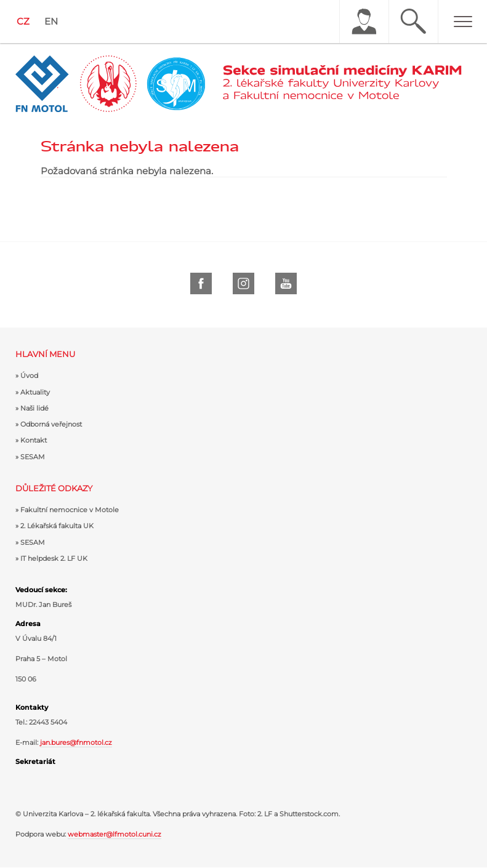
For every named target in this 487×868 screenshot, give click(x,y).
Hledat (413, 22)
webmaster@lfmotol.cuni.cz (115, 834)
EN (51, 21)
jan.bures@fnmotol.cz (76, 742)
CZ (23, 21)
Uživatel (364, 22)
